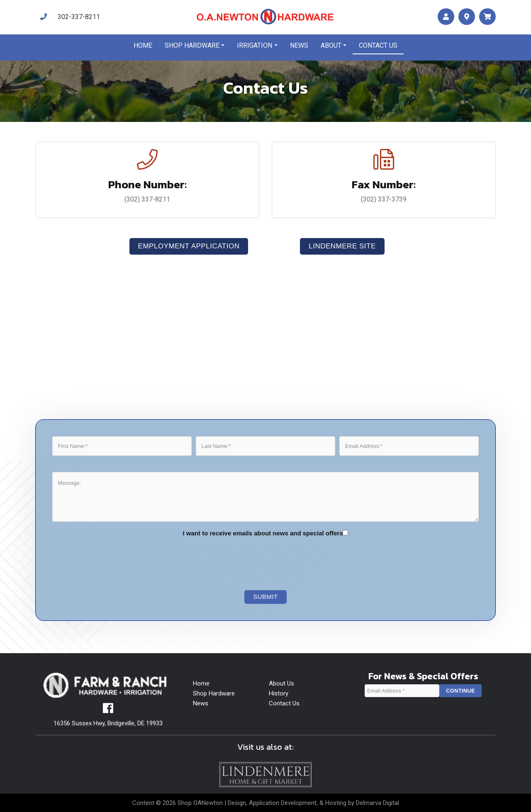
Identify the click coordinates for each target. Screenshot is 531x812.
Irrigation (255, 45)
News (299, 45)
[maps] (467, 17)
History (279, 693)
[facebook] (108, 710)
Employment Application (189, 246)
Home (143, 45)
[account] (446, 17)
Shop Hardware (192, 45)
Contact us (378, 45)
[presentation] (259, 564)
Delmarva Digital (378, 803)
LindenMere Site (342, 246)
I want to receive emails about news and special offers (263, 533)
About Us (281, 683)
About (331, 45)
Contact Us (284, 703)
